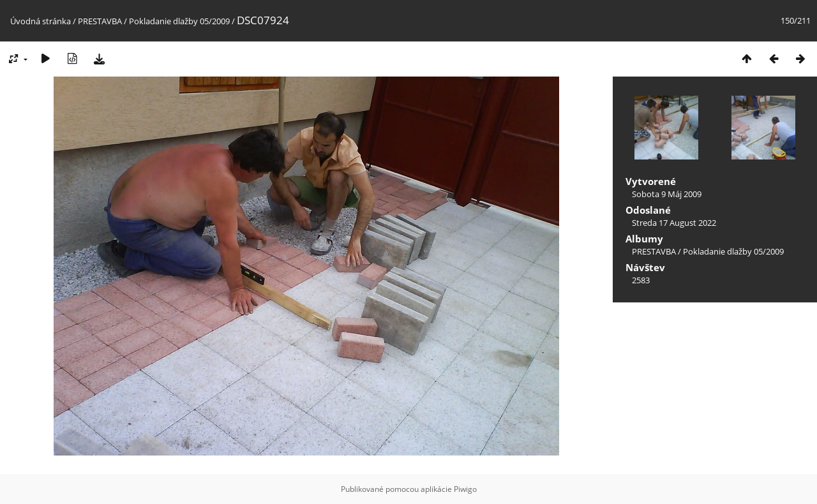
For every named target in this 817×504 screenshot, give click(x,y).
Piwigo (465, 489)
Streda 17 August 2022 (674, 223)
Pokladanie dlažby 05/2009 (179, 21)
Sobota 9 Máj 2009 (667, 194)
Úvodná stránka (41, 21)
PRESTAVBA (101, 21)
